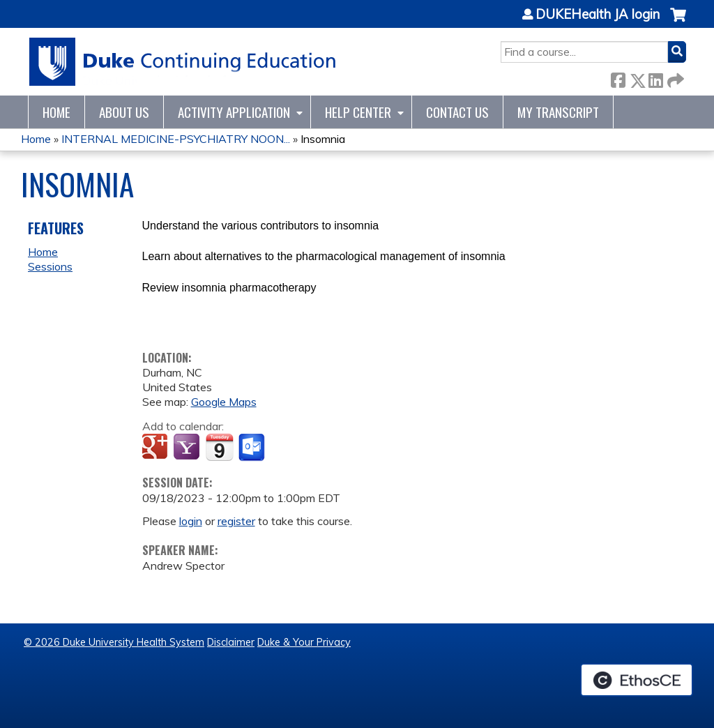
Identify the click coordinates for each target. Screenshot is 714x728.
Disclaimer (231, 642)
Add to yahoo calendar (188, 448)
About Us (124, 112)
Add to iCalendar (219, 447)
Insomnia (323, 139)
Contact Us (457, 112)
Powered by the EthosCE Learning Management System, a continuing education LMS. (637, 680)
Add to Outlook (253, 448)
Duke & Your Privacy (304, 642)
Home (56, 112)
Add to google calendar (157, 448)
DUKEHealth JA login (598, 15)
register (236, 521)
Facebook (618, 78)
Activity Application (234, 112)
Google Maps (224, 402)
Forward (674, 78)
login (191, 521)
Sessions (50, 266)
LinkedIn (655, 78)
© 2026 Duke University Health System (114, 642)
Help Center (358, 112)
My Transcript (558, 112)
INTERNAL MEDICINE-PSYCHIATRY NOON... (176, 139)
